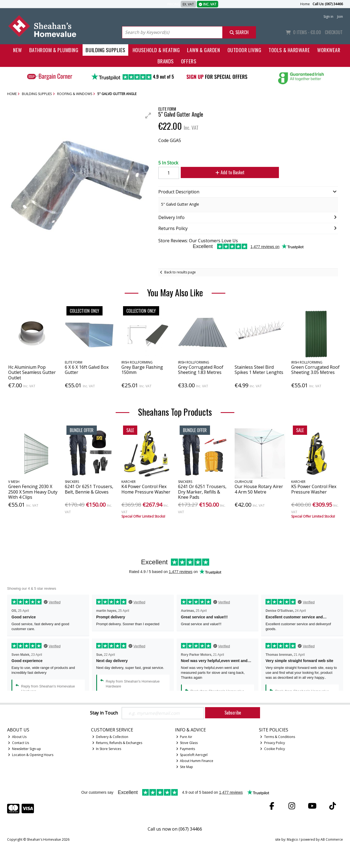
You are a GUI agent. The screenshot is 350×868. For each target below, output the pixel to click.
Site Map (185, 767)
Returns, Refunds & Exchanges (117, 743)
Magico (292, 840)
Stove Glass (187, 743)
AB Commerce (332, 840)
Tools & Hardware (289, 50)
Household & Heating (156, 50)
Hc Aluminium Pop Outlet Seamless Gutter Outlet (32, 372)
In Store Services (107, 749)
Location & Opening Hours (31, 755)
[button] (148, 116)
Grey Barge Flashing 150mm (142, 370)
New (17, 50)
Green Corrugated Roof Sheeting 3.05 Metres (315, 370)
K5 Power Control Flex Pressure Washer (314, 489)
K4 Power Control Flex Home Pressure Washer (146, 489)
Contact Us (18, 743)
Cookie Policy (272, 749)
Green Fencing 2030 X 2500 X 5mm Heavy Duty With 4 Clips (33, 492)
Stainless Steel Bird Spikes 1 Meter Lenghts (259, 370)
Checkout (334, 32)
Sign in (328, 17)
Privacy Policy (272, 743)
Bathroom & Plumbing (54, 50)
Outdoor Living (244, 50)
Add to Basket (229, 172)
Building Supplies (105, 50)
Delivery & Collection (110, 737)
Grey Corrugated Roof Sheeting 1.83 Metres (201, 370)
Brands (166, 61)
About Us (17, 737)
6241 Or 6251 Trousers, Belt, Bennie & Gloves (89, 489)
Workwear (329, 50)
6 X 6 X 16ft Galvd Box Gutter (87, 370)
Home (305, 4)
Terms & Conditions (278, 737)
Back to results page (180, 272)
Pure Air (184, 737)
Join (340, 17)
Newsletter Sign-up (24, 749)
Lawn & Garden (203, 50)
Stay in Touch (104, 713)
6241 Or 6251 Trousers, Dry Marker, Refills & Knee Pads (202, 492)
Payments (186, 749)
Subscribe (233, 713)
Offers (189, 61)
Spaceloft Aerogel (192, 755)
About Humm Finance (195, 761)
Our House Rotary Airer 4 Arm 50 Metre (259, 489)
